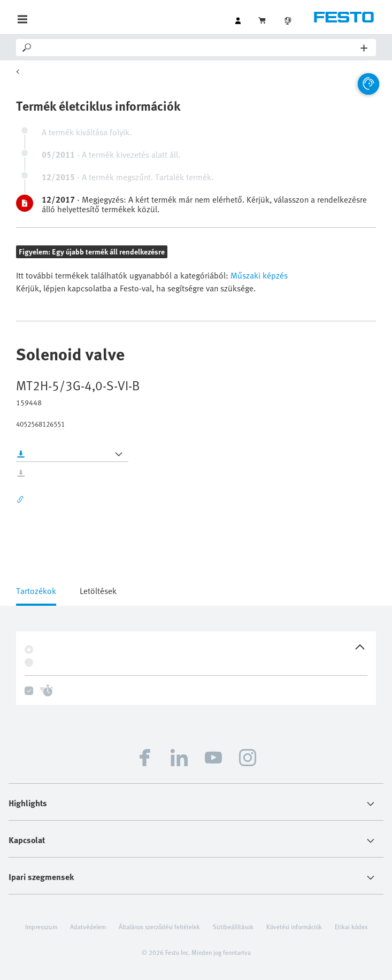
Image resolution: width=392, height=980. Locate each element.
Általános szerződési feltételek (159, 927)
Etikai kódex (351, 927)
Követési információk (294, 927)
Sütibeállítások (233, 927)
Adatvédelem (88, 927)
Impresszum (41, 927)
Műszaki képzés (258, 275)
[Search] (197, 48)
